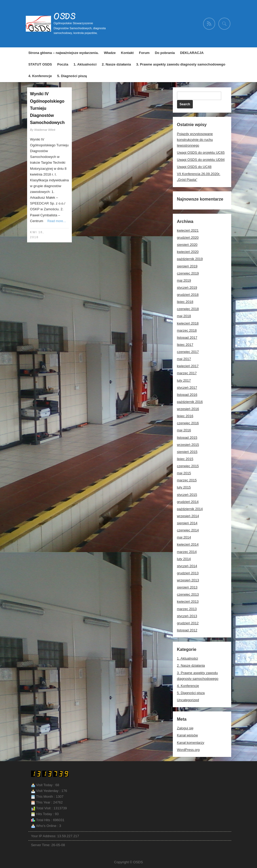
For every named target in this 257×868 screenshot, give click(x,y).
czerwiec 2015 (188, 466)
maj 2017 (184, 359)
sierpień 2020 (187, 245)
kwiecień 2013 (188, 602)
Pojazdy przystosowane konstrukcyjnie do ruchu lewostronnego (195, 140)
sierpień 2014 (187, 523)
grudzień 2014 (188, 502)
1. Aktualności (85, 64)
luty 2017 (184, 380)
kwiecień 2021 (188, 230)
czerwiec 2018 (188, 309)
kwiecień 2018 (188, 323)
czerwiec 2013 (188, 594)
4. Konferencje (40, 76)
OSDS (65, 16)
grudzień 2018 (188, 295)
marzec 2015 (187, 480)
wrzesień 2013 (188, 580)
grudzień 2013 (188, 573)
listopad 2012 (187, 630)
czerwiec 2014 (188, 530)
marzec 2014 (187, 552)
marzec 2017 (187, 373)
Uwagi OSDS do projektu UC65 (201, 153)
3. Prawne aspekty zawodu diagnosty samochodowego (181, 64)
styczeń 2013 (187, 616)
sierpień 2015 (187, 452)
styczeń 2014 (187, 566)
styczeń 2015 (187, 495)
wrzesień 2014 (188, 516)
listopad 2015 (187, 438)
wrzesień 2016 (188, 409)
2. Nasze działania (116, 64)
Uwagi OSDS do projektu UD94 (201, 160)
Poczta (63, 64)
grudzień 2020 (188, 238)
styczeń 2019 (187, 288)
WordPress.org (188, 750)
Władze (110, 53)
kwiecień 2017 (188, 366)
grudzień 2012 (188, 623)
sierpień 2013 (187, 587)
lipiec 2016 (185, 416)
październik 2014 (190, 509)
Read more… (57, 221)
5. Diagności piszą (72, 76)
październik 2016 (190, 402)
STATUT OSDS (40, 64)
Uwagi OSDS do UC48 (194, 167)
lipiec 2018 (185, 302)
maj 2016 (184, 430)
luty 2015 (184, 487)
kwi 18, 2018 (37, 235)
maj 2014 (184, 537)
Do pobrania (165, 53)
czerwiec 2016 (188, 423)
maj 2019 (184, 280)
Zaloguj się (185, 728)
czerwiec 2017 (188, 352)
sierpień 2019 (187, 266)
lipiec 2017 (185, 345)
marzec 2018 (187, 330)
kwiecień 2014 (188, 544)
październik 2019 (190, 259)
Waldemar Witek (45, 130)
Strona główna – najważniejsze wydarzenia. (64, 53)
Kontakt (127, 53)
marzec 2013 (187, 609)
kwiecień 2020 (188, 252)
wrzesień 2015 (188, 445)
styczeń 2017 (187, 388)
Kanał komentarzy (191, 743)
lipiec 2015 (185, 459)
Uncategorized (188, 700)
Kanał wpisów (188, 735)
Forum (144, 53)
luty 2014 (184, 559)
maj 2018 (184, 316)
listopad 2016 (187, 395)
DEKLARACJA (192, 53)
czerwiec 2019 (188, 273)
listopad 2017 (187, 338)
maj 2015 (184, 473)
